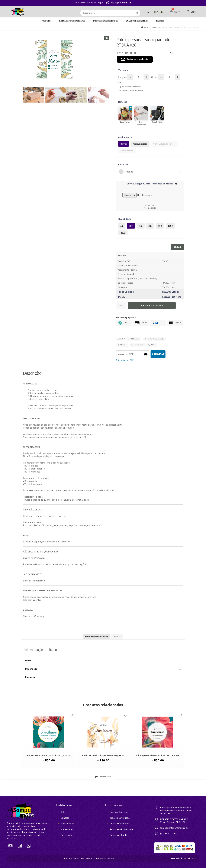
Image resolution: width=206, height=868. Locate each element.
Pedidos (160, 12)
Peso (103, 661)
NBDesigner (157, 27)
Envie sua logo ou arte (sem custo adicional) (150, 184)
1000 (170, 226)
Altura (154, 77)
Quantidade (125, 219)
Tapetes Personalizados (105, 21)
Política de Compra (120, 823)
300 (150, 226)
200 (141, 226)
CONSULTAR (158, 354)
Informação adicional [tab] (97, 637)
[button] (107, 38)
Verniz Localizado (140, 144)
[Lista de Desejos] (148, 12)
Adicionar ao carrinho (152, 305)
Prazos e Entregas (119, 812)
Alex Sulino (184, 858)
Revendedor (67, 835)
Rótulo (153, 345)
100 (131, 226)
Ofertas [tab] (117, 637)
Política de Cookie (119, 835)
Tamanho (123, 70)
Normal (124, 144)
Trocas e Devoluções (120, 818)
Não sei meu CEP (125, 360)
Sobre (64, 812)
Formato (123, 164)
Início (146, 27)
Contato (65, 818)
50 (122, 226)
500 (160, 226)
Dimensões (103, 670)
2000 (123, 233)
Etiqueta (123, 345)
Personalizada (139, 345)
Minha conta (67, 829)
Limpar (177, 247)
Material (123, 102)
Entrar (192, 12)
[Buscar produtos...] (110, 13)
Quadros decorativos (137, 21)
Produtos (46, 21)
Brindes (160, 21)
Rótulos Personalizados (72, 21)
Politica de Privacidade (121, 829)
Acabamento (125, 137)
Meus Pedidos (68, 823)
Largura (122, 77)
